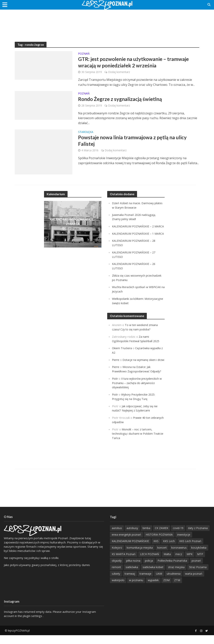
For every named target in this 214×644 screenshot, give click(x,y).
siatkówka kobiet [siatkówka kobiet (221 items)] (153, 576)
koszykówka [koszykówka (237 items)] (199, 556)
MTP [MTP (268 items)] (200, 563)
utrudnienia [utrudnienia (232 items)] (174, 582)
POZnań (84, 54)
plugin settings (33, 625)
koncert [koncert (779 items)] (162, 556)
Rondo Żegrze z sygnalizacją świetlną (123, 100)
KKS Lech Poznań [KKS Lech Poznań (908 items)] (190, 550)
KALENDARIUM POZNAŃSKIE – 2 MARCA (73, 223)
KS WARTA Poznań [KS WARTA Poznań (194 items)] (124, 563)
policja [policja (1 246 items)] (149, 569)
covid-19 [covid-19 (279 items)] (178, 537)
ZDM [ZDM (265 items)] (166, 589)
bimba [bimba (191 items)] (146, 537)
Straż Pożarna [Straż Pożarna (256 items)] (198, 576)
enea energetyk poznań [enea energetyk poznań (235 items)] (126, 543)
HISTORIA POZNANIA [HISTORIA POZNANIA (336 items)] (159, 543)
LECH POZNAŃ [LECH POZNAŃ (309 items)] (150, 563)
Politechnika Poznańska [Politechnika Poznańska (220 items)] (172, 569)
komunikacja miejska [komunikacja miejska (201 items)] (140, 556)
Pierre (116, 366)
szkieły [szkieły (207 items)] (116, 582)
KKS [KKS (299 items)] (156, 550)
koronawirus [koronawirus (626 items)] (179, 556)
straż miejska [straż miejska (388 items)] (176, 576)
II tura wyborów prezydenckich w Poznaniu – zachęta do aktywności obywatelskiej (137, 393)
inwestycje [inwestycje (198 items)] (184, 543)
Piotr (115, 389)
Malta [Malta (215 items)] (167, 563)
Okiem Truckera (122, 355)
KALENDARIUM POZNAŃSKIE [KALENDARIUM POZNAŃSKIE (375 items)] (130, 550)
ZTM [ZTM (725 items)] (177, 589)
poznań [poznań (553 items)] (196, 569)
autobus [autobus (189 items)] (117, 537)
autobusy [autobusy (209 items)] (132, 537)
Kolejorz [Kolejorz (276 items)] (117, 556)
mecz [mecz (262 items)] (179, 563)
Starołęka (86, 133)
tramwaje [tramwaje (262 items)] (145, 582)
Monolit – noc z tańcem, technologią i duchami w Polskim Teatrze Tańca (133, 442)
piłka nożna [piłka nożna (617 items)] (133, 569)
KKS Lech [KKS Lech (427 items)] (169, 550)
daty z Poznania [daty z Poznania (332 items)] (198, 537)
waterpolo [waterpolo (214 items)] (118, 589)
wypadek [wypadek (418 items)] (153, 589)
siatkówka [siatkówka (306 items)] (132, 576)
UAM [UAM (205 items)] (159, 582)
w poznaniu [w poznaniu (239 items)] (136, 589)
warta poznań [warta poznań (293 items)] (194, 582)
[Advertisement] (107, 22)
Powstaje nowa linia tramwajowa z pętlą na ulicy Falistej (136, 143)
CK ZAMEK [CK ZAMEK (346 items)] (162, 537)
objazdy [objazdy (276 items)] (117, 569)
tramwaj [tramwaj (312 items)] (130, 582)
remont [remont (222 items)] (116, 576)
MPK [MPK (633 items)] (190, 563)
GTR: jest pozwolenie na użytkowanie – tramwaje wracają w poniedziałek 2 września (137, 63)
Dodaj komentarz (119, 73)
